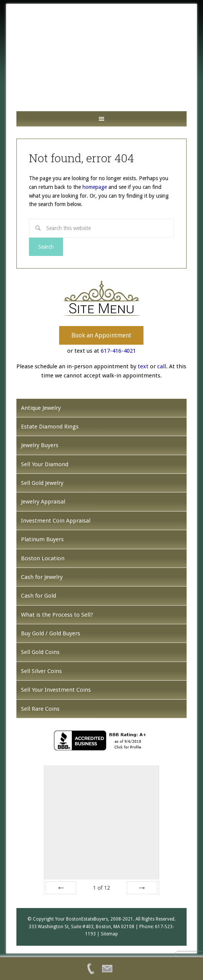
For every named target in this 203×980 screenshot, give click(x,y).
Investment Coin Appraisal (56, 521)
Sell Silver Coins (41, 671)
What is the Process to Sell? (57, 615)
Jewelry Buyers (40, 445)
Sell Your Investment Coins (56, 690)
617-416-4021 (118, 351)
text (143, 366)
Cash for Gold (39, 596)
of (101, 888)
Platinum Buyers (42, 539)
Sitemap (109, 934)
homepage (95, 187)
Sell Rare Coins (40, 709)
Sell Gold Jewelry (42, 483)
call (162, 366)
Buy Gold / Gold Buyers (51, 633)
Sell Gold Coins (40, 652)
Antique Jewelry (41, 408)
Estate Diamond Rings (50, 427)
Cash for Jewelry (42, 577)
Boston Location (43, 558)
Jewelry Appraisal (43, 502)
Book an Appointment (101, 335)
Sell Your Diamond (45, 464)
